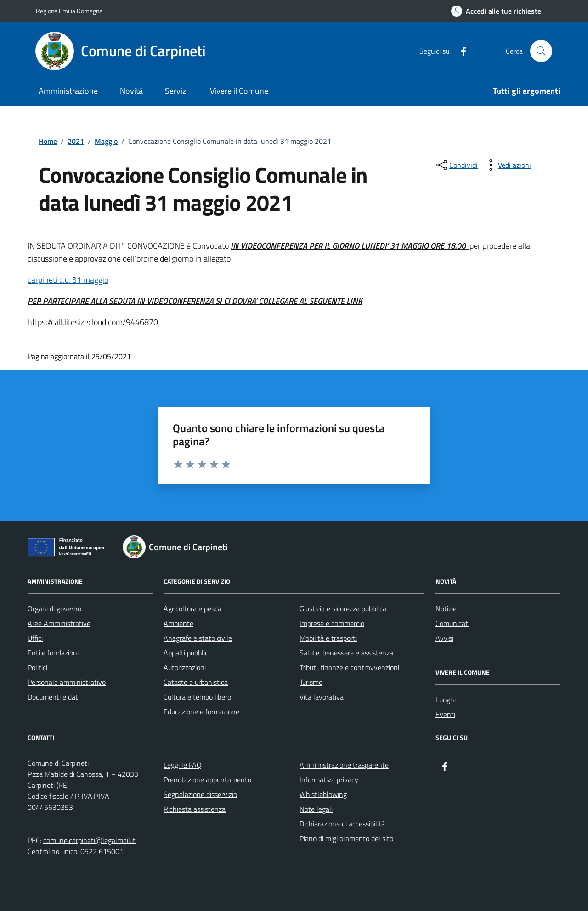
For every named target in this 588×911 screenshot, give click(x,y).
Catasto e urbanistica (196, 682)
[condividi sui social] (456, 165)
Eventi (445, 714)
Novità (131, 91)
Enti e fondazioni (53, 653)
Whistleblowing (323, 794)
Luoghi (446, 700)
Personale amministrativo (67, 682)
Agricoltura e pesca (192, 609)
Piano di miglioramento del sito (346, 838)
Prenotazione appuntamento (207, 780)
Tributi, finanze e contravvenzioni (349, 667)
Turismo (311, 682)
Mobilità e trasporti (328, 638)
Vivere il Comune (239, 91)
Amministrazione (68, 91)
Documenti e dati (54, 697)
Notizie (446, 609)
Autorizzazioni (185, 667)
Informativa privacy (329, 780)
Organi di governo (54, 609)
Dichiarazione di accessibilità (342, 824)
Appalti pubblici (187, 653)
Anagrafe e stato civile (198, 638)
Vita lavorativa (322, 697)
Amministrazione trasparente (344, 765)
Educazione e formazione (201, 712)
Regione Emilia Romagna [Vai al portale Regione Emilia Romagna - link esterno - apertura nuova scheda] (69, 11)
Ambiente (178, 623)
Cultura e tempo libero (197, 697)
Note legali (316, 809)
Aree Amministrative (59, 623)
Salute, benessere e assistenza (346, 653)
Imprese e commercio (332, 623)
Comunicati (452, 623)
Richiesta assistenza (195, 809)
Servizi (176, 91)
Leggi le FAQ (183, 765)
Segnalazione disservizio (200, 794)
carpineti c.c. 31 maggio (68, 280)
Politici (37, 667)
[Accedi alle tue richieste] (496, 11)
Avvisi (444, 638)
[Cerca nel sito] (541, 51)
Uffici (35, 638)
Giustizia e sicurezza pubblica (343, 609)
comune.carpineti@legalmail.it (89, 840)
